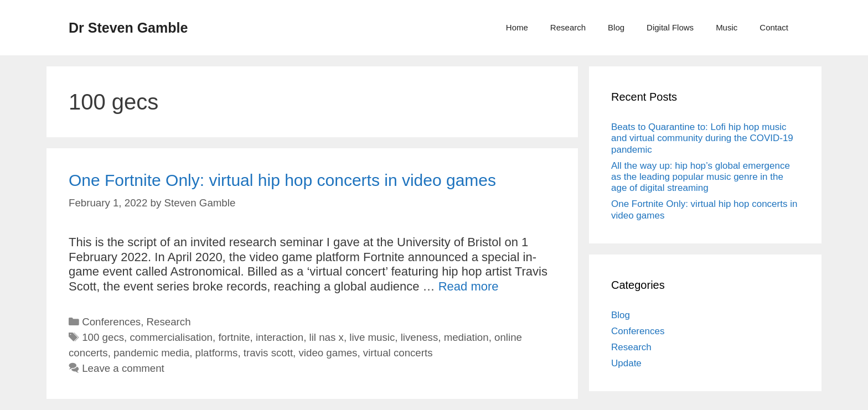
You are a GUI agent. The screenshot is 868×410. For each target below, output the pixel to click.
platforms (217, 353)
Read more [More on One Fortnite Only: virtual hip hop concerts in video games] (469, 286)
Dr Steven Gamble (128, 28)
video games (328, 353)
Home (517, 27)
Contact (774, 27)
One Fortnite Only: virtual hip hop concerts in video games (282, 180)
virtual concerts (398, 353)
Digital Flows (670, 27)
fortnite (234, 337)
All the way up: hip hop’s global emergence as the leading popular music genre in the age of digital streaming (701, 177)
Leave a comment (123, 368)
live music (372, 337)
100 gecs (103, 337)
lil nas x (327, 337)
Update (626, 363)
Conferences (111, 322)
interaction (280, 337)
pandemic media (151, 353)
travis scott (268, 353)
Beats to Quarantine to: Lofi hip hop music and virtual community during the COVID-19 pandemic (702, 138)
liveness (420, 337)
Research (568, 27)
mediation (466, 337)
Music (727, 27)
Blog (616, 27)
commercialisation (171, 337)
